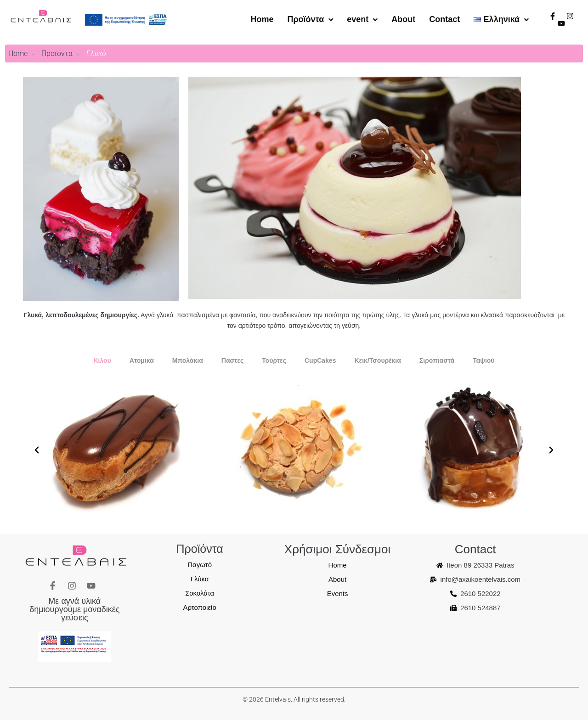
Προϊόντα (57, 53)
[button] (37, 450)
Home (18, 53)
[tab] (102, 360)
